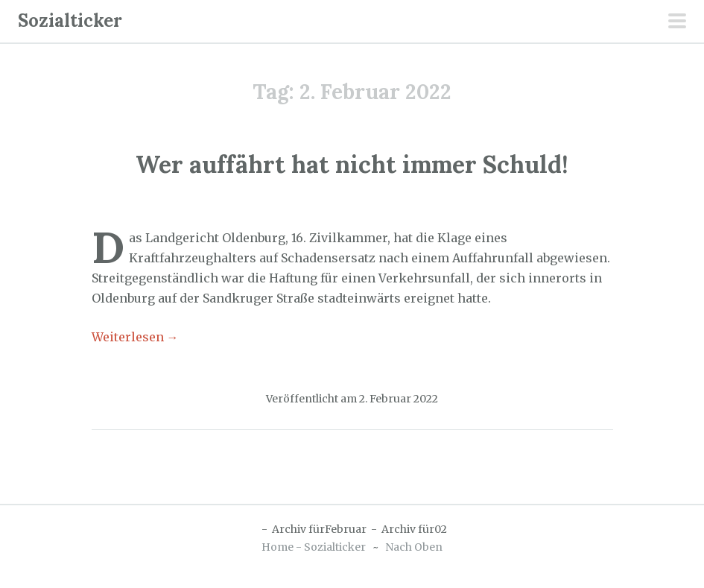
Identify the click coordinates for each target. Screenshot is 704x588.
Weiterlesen (135, 337)
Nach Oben (414, 547)
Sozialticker (70, 20)
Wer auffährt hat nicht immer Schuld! (352, 164)
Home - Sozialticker (314, 547)
